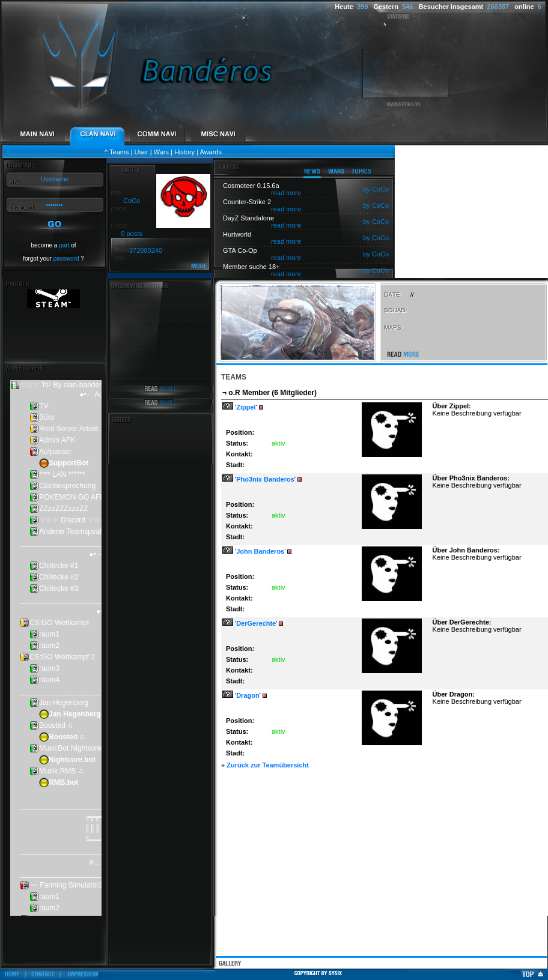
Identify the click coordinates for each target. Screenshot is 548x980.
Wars (161, 152)
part (64, 245)
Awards (211, 152)
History (184, 152)
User (141, 152)
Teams (119, 152)
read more (286, 193)
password (66, 259)
